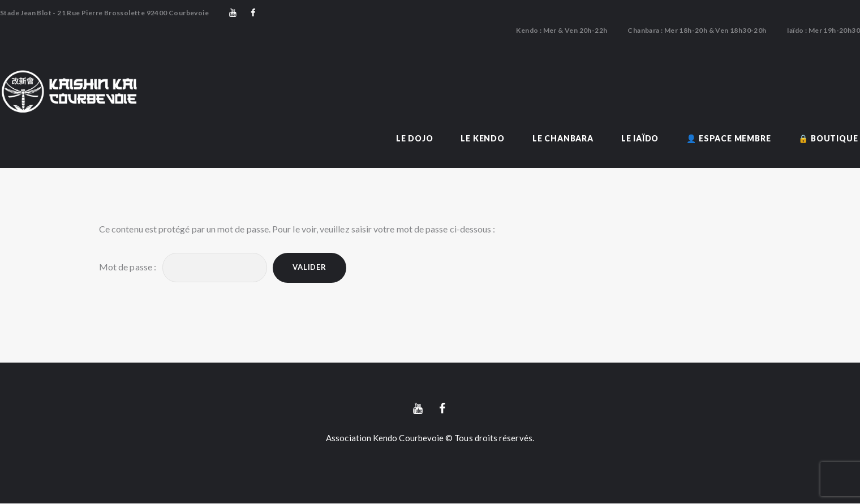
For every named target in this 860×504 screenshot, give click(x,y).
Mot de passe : (183, 268)
